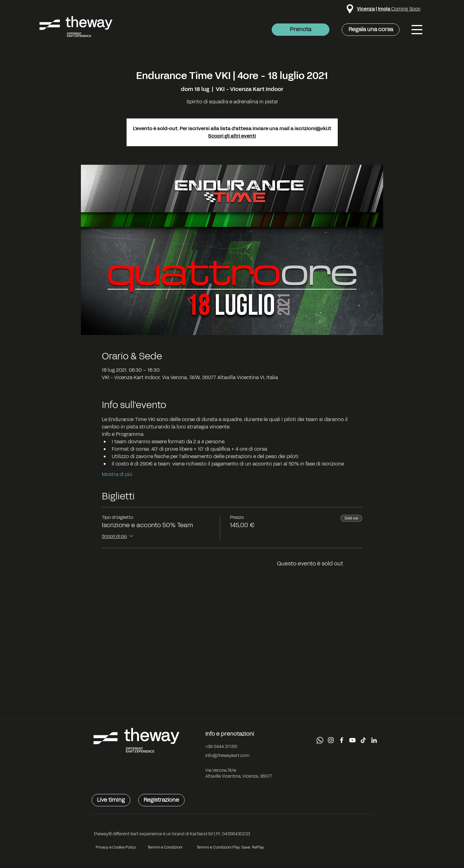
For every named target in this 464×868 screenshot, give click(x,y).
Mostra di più (117, 474)
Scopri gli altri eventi (232, 136)
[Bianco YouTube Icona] (352, 740)
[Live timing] (111, 800)
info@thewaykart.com (227, 756)
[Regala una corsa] (371, 30)
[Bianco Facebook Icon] (342, 740)
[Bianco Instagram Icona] (331, 740)
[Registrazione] (161, 800)
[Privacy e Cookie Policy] (116, 847)
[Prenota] (301, 30)
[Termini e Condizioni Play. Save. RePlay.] (231, 847)
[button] (417, 30)
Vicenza (366, 9)
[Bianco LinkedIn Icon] (374, 740)
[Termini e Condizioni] (165, 847)
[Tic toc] (363, 740)
